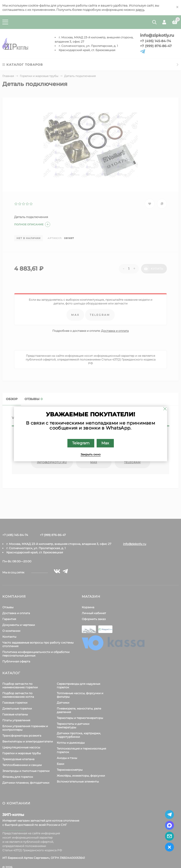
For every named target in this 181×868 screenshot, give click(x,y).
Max (105, 443)
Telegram (81, 443)
